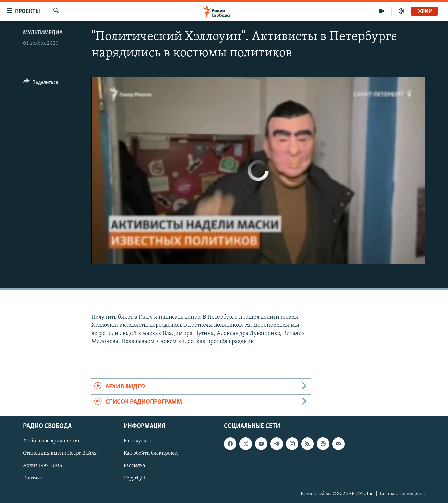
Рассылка (134, 466)
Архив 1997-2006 (43, 466)
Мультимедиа (43, 33)
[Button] (41, 83)
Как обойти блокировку (151, 454)
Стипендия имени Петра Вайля (60, 454)
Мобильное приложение (52, 441)
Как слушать (138, 441)
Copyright (134, 479)
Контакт (33, 479)
